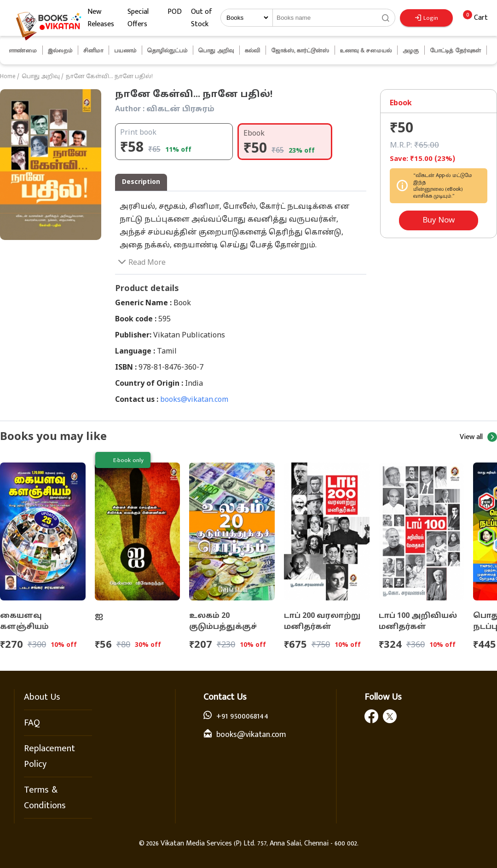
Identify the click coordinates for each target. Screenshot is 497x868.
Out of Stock (202, 18)
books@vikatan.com (194, 400)
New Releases (101, 18)
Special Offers (138, 18)
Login (427, 18)
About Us (42, 697)
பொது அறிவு (41, 77)
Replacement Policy (49, 756)
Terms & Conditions (45, 798)
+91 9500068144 (242, 716)
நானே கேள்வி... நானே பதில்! (109, 77)
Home (8, 77)
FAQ (32, 723)
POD (175, 12)
